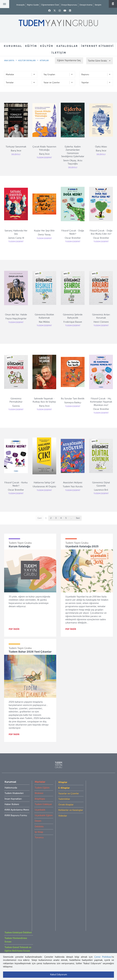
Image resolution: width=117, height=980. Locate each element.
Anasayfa (20, 5)
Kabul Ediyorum (59, 975)
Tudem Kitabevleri (14, 793)
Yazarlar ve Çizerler (69, 793)
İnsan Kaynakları (13, 799)
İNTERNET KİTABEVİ (97, 46)
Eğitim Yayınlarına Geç (69, 60)
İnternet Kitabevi (13, 871)
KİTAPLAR (44, 60)
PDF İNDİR (14, 629)
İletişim (98, 5)
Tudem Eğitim (42, 788)
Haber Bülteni (12, 804)
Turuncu (39, 837)
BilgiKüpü (40, 799)
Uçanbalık (40, 810)
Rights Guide (33, 5)
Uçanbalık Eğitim (44, 815)
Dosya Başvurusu (69, 5)
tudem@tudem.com (58, 923)
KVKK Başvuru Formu (16, 815)
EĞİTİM (31, 46)
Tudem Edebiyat (43, 804)
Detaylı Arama (86, 5)
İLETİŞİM (59, 53)
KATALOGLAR (67, 46)
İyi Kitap (39, 832)
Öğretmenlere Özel (50, 5)
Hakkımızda (11, 788)
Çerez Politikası (103, 957)
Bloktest (39, 793)
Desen (38, 821)
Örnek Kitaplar (66, 805)
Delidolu (39, 827)
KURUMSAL (13, 46)
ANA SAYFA (9, 60)
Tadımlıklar (64, 799)
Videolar (63, 816)
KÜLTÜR (47, 46)
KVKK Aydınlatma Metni (17, 810)
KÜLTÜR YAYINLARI (27, 60)
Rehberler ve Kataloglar (71, 810)
